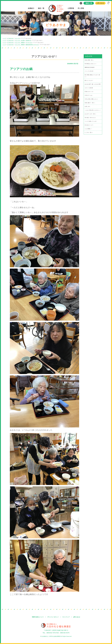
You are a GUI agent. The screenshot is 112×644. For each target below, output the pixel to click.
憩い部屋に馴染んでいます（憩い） (93, 76)
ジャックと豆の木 (89, 71)
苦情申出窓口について (37, 617)
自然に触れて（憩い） (91, 106)
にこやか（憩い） (89, 138)
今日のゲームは (89, 98)
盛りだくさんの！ (89, 81)
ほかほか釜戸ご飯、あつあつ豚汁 (93, 86)
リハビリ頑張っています (91, 127)
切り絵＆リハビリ (89, 130)
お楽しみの (88, 109)
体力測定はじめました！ (91, 64)
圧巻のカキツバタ (89, 94)
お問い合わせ (100, 3)
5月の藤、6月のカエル (91, 123)
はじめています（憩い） (91, 119)
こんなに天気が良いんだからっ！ (92, 114)
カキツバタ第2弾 (89, 90)
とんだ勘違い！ (89, 134)
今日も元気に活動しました (92, 102)
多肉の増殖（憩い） (90, 60)
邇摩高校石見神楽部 (90, 67)
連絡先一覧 (89, 3)
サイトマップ (67, 617)
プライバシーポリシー (53, 617)
